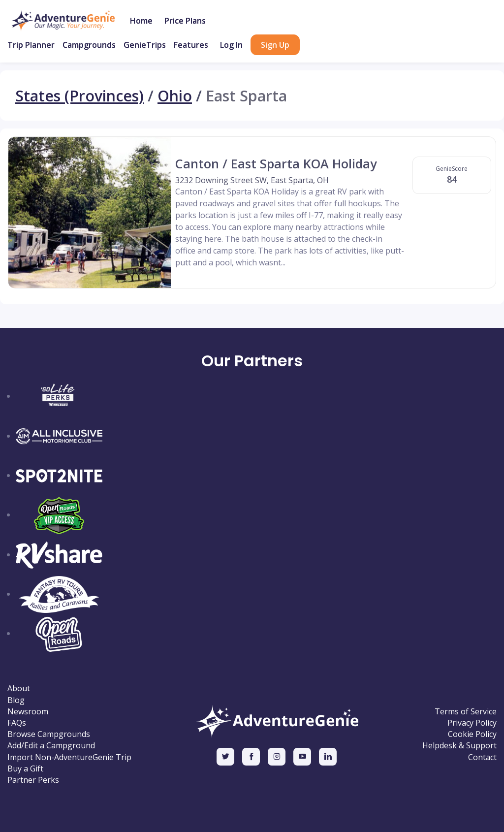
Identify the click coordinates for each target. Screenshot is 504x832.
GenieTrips (145, 45)
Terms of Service (466, 712)
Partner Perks (33, 780)
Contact (482, 757)
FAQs (17, 723)
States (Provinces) (79, 96)
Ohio (175, 96)
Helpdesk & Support (459, 746)
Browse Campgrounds (49, 734)
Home (141, 21)
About (19, 688)
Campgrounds (89, 45)
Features (191, 45)
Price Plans (185, 21)
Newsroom (28, 712)
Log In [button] (231, 45)
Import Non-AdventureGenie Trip (69, 757)
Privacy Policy (472, 723)
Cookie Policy (472, 734)
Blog (16, 700)
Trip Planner (31, 45)
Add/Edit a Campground (51, 746)
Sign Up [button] (275, 45)
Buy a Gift (25, 769)
